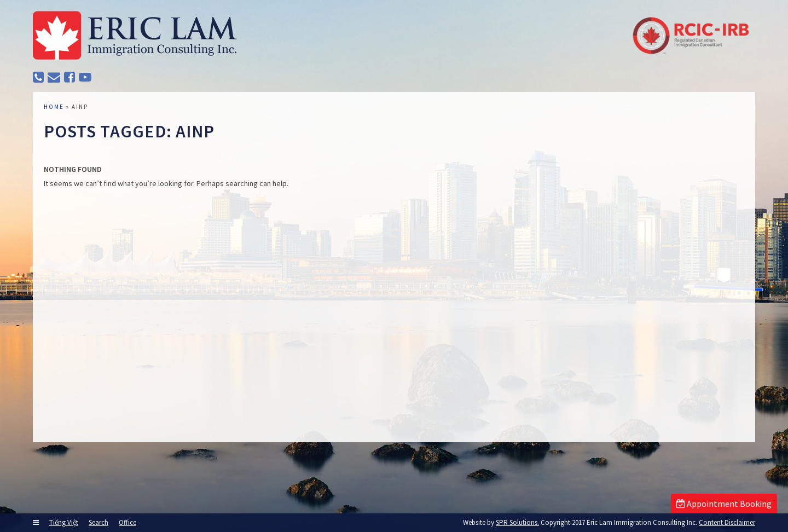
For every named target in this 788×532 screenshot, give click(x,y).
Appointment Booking (724, 504)
